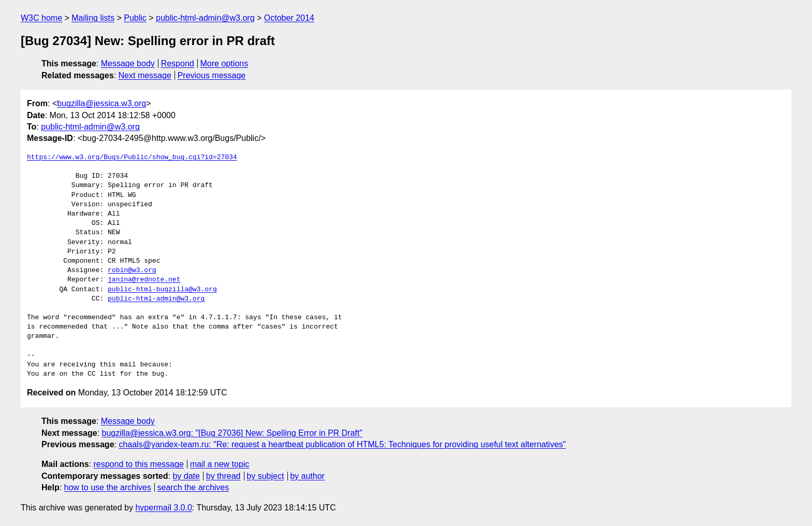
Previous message (212, 75)
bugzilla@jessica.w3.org (102, 103)
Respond (178, 63)
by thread (223, 476)
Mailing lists (93, 18)
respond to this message (138, 464)
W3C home (41, 18)
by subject (265, 476)
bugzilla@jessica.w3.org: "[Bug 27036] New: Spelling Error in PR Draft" (232, 433)
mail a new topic (220, 464)
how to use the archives (108, 487)
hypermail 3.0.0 (163, 508)
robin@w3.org (132, 271)
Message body (128, 63)
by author (307, 476)
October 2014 (289, 18)
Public (135, 18)
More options (224, 63)
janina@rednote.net (144, 280)
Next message (145, 75)
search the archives (193, 487)
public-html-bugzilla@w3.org (162, 290)
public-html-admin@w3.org (205, 18)
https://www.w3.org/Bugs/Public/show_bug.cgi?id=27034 (132, 158)
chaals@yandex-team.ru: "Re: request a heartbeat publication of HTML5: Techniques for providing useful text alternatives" (342, 444)
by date (186, 476)
